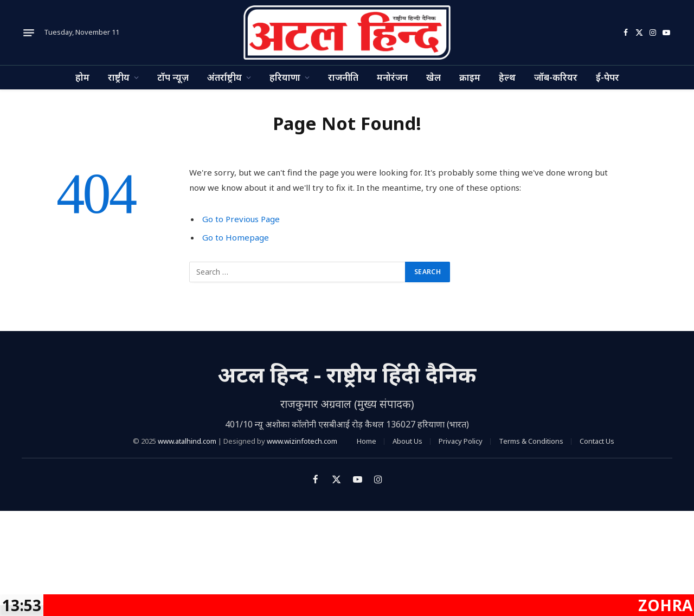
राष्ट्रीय (119, 77)
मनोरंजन (392, 77)
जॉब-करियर (556, 77)
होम (82, 77)
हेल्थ (507, 77)
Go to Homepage (236, 237)
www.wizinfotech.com (302, 441)
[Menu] (29, 33)
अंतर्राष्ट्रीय (224, 77)
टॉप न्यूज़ (173, 77)
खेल (433, 77)
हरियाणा (285, 77)
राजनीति (343, 77)
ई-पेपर (608, 77)
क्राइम (470, 77)
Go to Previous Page (241, 219)
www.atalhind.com (187, 441)
